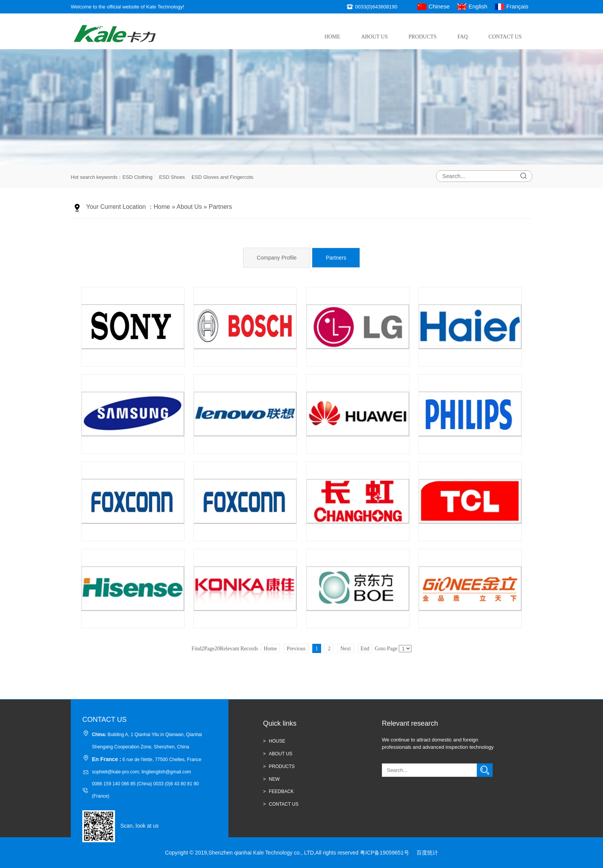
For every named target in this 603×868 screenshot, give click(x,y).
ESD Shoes (172, 177)
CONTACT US (284, 804)
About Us (374, 37)
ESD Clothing (137, 177)
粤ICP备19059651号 (385, 853)
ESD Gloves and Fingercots (222, 177)
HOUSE (277, 741)
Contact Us (505, 37)
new (274, 779)
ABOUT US (281, 754)
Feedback (281, 791)
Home (332, 37)
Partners (220, 207)
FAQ (462, 37)
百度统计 (427, 853)
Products (422, 37)
